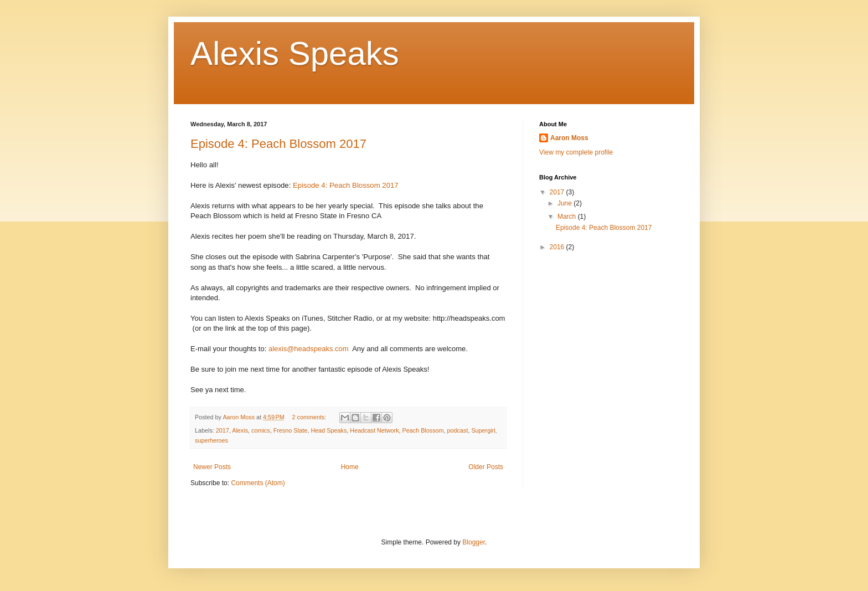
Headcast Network (374, 430)
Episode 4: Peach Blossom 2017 (278, 144)
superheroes (211, 440)
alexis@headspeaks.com (309, 349)
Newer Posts (212, 467)
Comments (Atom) (258, 483)
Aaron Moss (569, 138)
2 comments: (310, 417)
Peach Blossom (423, 430)
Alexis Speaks (295, 53)
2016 (558, 247)
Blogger (474, 542)
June (565, 203)
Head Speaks (329, 430)
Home (350, 467)
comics (261, 430)
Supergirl (483, 430)
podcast (458, 430)
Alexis (240, 430)
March (568, 217)
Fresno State (291, 430)
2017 (223, 430)
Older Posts (486, 467)
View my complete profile (576, 152)
